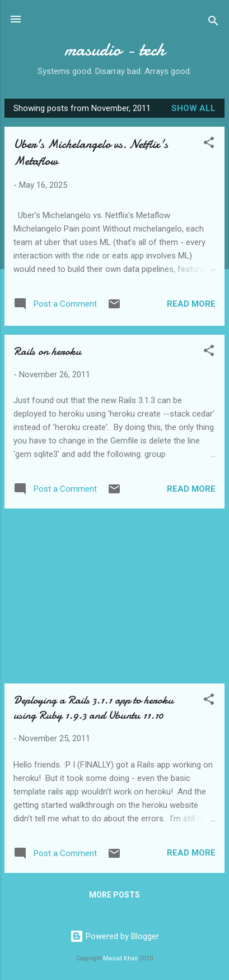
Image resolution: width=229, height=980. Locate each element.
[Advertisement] (114, 596)
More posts (114, 895)
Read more (191, 304)
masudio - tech (115, 50)
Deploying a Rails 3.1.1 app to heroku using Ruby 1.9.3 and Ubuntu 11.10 (94, 708)
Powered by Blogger (114, 936)
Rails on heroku (47, 351)
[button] (209, 144)
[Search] (213, 23)
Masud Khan (120, 958)
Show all (193, 108)
